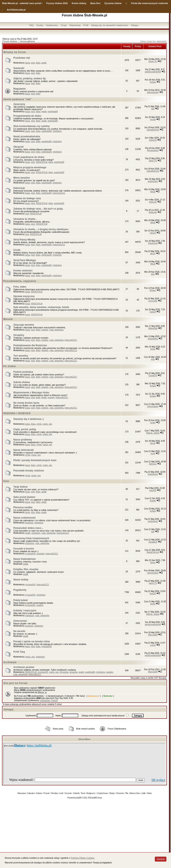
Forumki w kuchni (24, 549)
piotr (33, 63)
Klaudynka (153, 243)
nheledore (57, 131)
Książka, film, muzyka (26, 569)
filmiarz (153, 290)
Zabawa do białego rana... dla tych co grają (38, 209)
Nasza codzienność (25, 518)
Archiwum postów (24, 667)
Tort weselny (21, 356)
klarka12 (153, 464)
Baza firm (95, 3)
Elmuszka (64, 672)
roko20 (153, 233)
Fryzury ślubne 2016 (57, 3)
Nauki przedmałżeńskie (27, 137)
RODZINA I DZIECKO (17, 413)
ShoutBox (84, 739)
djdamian (153, 212)
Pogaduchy (20, 590)
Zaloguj (134, 25)
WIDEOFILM (42, 162)
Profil (86, 25)
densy (153, 254)
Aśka (38, 63)
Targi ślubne (20, 487)
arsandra (29, 523)
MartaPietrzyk (153, 552)
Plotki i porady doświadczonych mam (35, 460)
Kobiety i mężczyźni (25, 611)
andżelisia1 (153, 181)
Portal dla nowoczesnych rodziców (150, 3)
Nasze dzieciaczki (24, 450)
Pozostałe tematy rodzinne (29, 471)
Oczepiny (19, 335)
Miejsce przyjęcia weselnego (30, 167)
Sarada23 (153, 542)
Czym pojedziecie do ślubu (29, 157)
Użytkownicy (52, 25)
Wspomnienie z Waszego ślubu (31, 393)
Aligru (153, 563)
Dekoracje (19, 188)
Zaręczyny (19, 104)
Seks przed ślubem (24, 497)
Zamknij (161, 859)
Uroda (17, 250)
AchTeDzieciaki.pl (16, 10)
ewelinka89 (53, 112)
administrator (153, 92)
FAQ (31, 25)
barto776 (153, 161)
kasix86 (153, 490)
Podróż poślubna (23, 372)
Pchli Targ (19, 652)
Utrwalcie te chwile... (25, 219)
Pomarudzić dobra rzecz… (28, 528)
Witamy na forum (15, 52)
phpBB (79, 798)
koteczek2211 (59, 193)
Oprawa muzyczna (24, 296)
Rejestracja (75, 25)
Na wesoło (19, 631)
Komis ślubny (79, 3)
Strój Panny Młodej (24, 240)
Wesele (8, 319)
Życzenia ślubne (113, 3)
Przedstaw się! (22, 58)
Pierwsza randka (23, 507)
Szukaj (40, 25)
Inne (6, 481)
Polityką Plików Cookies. (83, 858)
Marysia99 (153, 635)
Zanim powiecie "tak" (17, 99)
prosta (153, 119)
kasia (27, 63)
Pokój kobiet (21, 600)
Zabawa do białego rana (27, 198)
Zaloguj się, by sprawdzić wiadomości (110, 25)
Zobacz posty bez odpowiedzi (153, 41)
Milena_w (42, 692)
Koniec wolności (23, 271)
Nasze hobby (21, 580)
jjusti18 (153, 312)
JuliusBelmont (153, 130)
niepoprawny (153, 406)
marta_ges (47, 424)
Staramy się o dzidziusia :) (28, 419)
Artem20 (153, 140)
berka (153, 349)
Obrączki (18, 147)
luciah (153, 423)
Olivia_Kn (153, 61)
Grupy (64, 25)
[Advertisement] (84, 831)
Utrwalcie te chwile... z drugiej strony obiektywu (41, 229)
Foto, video (20, 287)
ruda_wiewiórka (56, 330)
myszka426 (30, 554)
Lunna (153, 645)
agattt (44, 63)
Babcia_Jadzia (153, 433)
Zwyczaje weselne (24, 325)
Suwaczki (19, 68)
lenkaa (153, 82)
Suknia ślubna (22, 382)
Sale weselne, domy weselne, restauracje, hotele (41, 307)
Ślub (4, 3)
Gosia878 (153, 375)
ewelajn (45, 330)
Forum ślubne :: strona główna (19, 41)
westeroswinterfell (153, 72)
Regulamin (20, 89)
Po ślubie (9, 366)
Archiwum (10, 662)
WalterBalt (153, 328)
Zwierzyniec (20, 621)
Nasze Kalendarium (25, 559)
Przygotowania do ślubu (27, 116)
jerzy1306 (153, 301)
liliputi (153, 192)
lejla (153, 274)
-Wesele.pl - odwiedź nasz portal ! (25, 3)
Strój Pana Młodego (25, 260)
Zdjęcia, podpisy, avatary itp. (30, 78)
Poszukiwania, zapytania (20, 281)
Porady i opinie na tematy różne (32, 641)
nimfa (39, 424)
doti (153, 109)
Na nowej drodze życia (26, 403)
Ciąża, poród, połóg (25, 429)
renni (153, 454)
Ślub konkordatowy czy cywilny (32, 126)
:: (126, 3)
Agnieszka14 (153, 150)
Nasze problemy (23, 440)
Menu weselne (22, 178)
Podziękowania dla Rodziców (30, 345)
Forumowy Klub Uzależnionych (31, 538)
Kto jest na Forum (15, 683)
